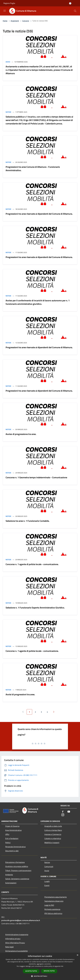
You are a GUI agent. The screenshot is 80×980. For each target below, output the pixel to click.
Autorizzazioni (11, 883)
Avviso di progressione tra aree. (21, 434)
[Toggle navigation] (5, 11)
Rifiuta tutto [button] (49, 971)
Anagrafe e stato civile (53, 826)
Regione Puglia (9, 3)
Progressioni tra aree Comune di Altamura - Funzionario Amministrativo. (33, 169)
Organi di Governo (12, 826)
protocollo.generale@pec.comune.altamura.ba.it (21, 920)
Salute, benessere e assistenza (17, 879)
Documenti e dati (12, 851)
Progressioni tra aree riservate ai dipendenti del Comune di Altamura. (39, 214)
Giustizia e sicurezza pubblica (17, 866)
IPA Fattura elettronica (53, 913)
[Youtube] (69, 812)
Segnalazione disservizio (54, 901)
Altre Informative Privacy (15, 943)
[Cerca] (75, 11)
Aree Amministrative (13, 830)
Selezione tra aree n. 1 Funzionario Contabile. (28, 521)
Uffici (7, 834)
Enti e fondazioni (12, 838)
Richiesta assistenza (52, 909)
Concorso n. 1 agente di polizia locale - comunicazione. (32, 564)
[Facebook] (63, 812)
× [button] (77, 955)
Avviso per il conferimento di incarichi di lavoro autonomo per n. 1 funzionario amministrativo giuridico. (38, 302)
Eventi (47, 885)
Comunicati (49, 866)
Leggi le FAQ (49, 905)
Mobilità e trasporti (52, 843)
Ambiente (9, 875)
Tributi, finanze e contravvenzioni (18, 870)
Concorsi (26, 21)
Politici (8, 843)
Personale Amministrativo (15, 847)
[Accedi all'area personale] (70, 3)
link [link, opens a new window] (62, 966)
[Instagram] (63, 815)
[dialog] (40, 966)
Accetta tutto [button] (31, 971)
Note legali (9, 947)
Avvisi (8, 62)
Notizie (8, 112)
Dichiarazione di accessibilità (16, 951)
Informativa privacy (13, 939)
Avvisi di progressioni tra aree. (20, 694)
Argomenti (15, 21)
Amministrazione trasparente (17, 934)
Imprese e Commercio (53, 834)
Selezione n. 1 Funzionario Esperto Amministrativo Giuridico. (35, 608)
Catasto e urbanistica (53, 838)
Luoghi (47, 881)
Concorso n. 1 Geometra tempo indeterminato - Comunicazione (36, 477)
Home (5, 21)
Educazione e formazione (15, 862)
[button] (40, 976)
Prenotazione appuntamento (56, 897)
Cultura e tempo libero (53, 830)
